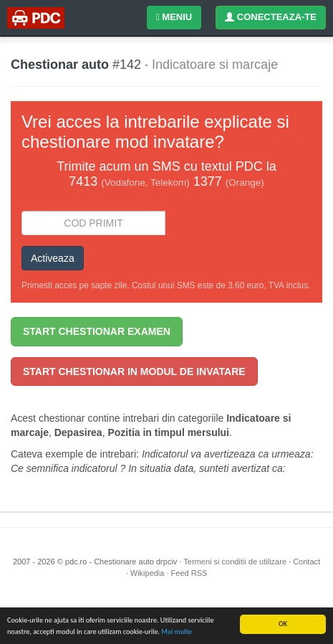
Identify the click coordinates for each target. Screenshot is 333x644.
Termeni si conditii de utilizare (235, 562)
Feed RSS (189, 573)
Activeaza (53, 258)
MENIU (174, 17)
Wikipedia (148, 573)
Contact (307, 562)
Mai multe (176, 631)
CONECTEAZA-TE (271, 17)
